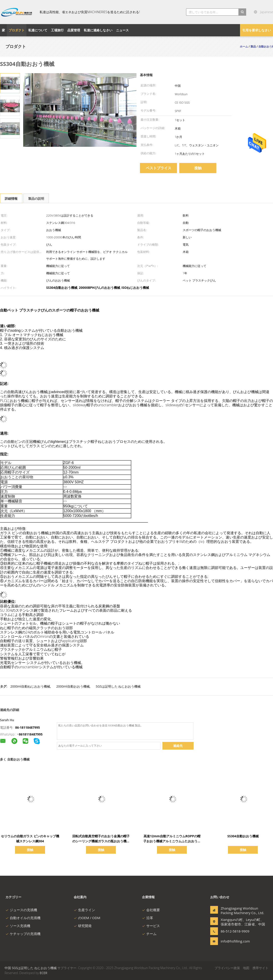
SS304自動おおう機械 (243, 836)
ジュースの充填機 (21, 910)
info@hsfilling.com (235, 941)
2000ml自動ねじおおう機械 (30, 686)
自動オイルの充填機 (23, 918)
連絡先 (178, 746)
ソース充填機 (18, 926)
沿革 (148, 918)
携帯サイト (260, 968)
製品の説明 (36, 198)
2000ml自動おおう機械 (73, 686)
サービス (151, 926)
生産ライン (84, 910)
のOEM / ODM (87, 918)
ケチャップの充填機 (23, 934)
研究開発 (83, 926)
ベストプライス (159, 168)
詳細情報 (11, 198)
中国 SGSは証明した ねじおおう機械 (31, 968)
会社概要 (151, 910)
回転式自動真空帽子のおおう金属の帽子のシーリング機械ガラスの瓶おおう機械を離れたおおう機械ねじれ (101, 841)
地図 (246, 968)
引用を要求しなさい (257, 30)
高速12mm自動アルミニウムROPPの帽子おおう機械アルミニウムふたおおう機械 (172, 841)
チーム (149, 934)
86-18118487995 (28, 727)
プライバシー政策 (227, 968)
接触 (198, 168)
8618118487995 (31, 734)
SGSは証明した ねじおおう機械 (118, 686)
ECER (44, 973)
